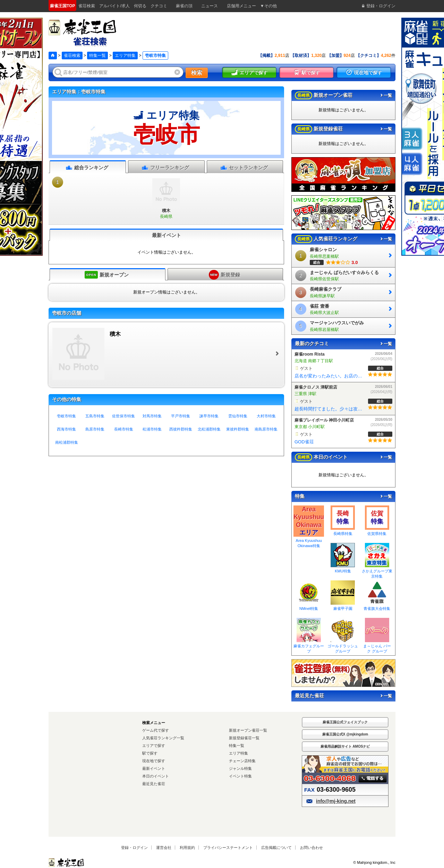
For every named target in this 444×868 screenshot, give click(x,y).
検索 (197, 73)
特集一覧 (97, 56)
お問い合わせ (311, 848)
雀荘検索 (72, 56)
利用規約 (187, 848)
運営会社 (164, 848)
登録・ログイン (134, 848)
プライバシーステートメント (228, 848)
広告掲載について (276, 848)
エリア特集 (125, 56)
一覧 (386, 95)
